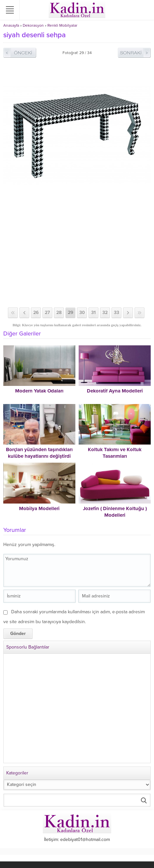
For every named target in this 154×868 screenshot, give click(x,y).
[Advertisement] (77, 258)
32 (105, 313)
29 (71, 313)
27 (47, 313)
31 (93, 313)
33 (116, 313)
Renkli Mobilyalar (62, 25)
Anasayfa (11, 25)
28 (59, 313)
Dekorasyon (33, 25)
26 (36, 313)
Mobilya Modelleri (39, 508)
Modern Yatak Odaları (39, 391)
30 (82, 313)
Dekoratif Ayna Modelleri (115, 391)
